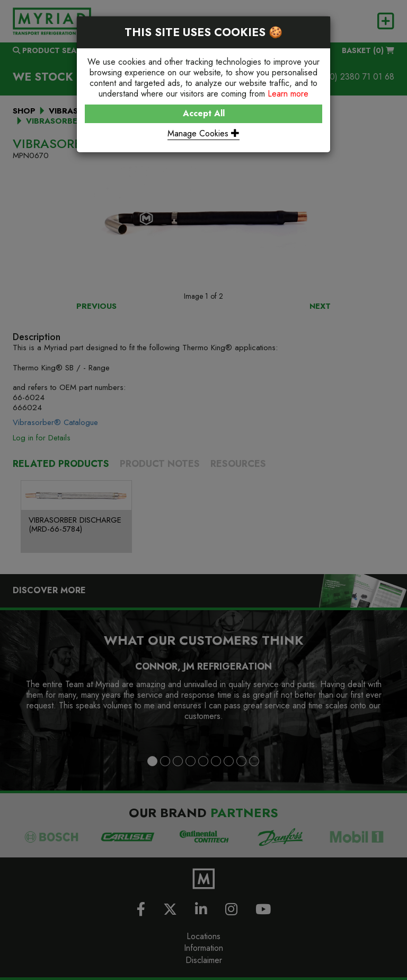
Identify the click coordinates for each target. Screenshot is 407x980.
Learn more (288, 94)
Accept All (204, 113)
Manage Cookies (203, 133)
